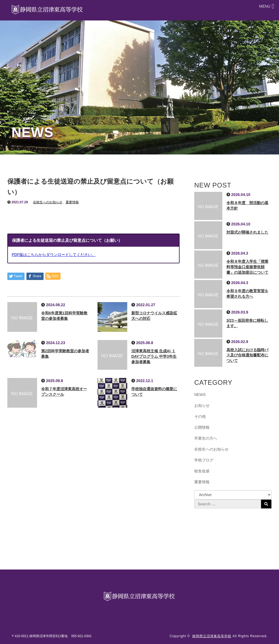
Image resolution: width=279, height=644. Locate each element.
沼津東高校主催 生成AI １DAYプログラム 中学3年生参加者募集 (154, 356)
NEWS (200, 395)
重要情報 (72, 202)
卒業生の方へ (206, 438)
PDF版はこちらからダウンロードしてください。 (54, 255)
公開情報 (202, 427)
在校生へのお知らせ (48, 202)
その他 (200, 416)
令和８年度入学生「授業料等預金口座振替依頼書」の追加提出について (247, 267)
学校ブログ (204, 460)
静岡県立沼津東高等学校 (212, 636)
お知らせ (202, 406)
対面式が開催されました (247, 232)
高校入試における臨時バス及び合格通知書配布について (247, 355)
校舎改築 (202, 471)
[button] (265, 6)
